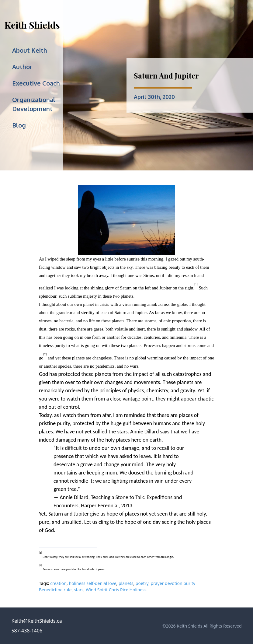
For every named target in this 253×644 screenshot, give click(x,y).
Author (22, 67)
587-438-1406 (27, 631)
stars (79, 590)
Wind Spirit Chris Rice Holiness (116, 590)
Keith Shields (32, 25)
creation (58, 583)
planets (126, 583)
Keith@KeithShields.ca (36, 621)
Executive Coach (36, 83)
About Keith (30, 50)
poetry (142, 583)
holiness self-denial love (92, 583)
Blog (19, 125)
